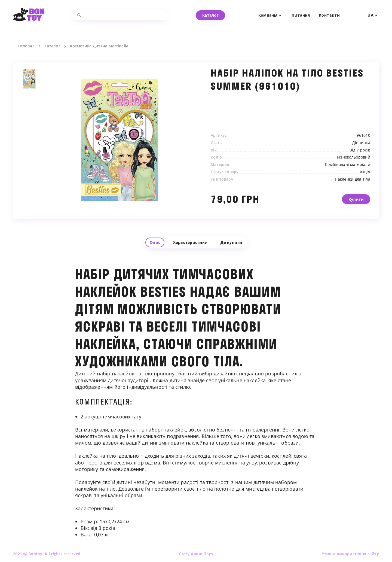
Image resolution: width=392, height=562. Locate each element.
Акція (365, 172)
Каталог (52, 46)
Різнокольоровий (354, 157)
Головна (26, 46)
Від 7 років (360, 150)
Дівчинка (361, 143)
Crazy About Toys (196, 554)
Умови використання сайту (350, 554)
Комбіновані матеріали (348, 165)
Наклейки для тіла (353, 179)
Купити (356, 204)
